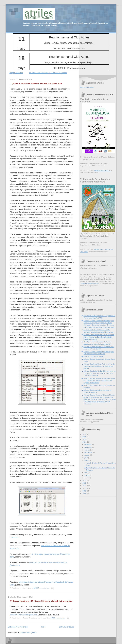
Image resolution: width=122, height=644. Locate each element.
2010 (85, 488)
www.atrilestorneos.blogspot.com (24, 615)
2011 (85, 486)
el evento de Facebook (102, 170)
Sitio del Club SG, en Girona (94, 357)
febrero (87, 475)
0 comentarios (59, 618)
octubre (87, 450)
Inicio (43, 627)
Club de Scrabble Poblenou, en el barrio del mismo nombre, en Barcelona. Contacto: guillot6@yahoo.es (99, 337)
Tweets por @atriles (87, 87)
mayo (87, 460)
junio (86, 458)
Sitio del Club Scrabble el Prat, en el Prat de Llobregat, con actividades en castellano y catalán (99, 366)
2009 (85, 491)
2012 (85, 483)
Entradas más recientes (18, 627)
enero (87, 478)
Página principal (16, 73)
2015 (85, 439)
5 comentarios (43, 588)
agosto (87, 455)
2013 (85, 480)
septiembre (89, 452)
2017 (85, 434)
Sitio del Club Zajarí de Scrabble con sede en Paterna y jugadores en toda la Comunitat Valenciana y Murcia (100, 373)
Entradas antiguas (67, 627)
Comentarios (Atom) (28, 632)
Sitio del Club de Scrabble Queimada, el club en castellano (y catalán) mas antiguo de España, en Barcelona (99, 380)
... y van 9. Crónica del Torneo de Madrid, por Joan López (36, 84)
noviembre (88, 447)
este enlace (15, 537)
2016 (85, 437)
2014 (85, 442)
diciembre (88, 445)
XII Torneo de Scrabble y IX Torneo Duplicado (48, 73)
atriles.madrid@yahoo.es (89, 283)
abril (86, 473)
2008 (85, 494)
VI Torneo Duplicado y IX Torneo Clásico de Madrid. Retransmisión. (41, 601)
